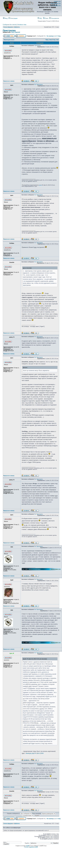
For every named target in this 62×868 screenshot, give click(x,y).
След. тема (56, 40)
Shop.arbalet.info (56, 4)
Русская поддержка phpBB (31, 847)
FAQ (40, 18)
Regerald (17, 32)
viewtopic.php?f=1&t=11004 (34, 753)
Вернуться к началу (9, 81)
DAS (13, 32)
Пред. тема (49, 40)
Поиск (46, 18)
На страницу (50, 36)
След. (59, 36)
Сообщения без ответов (10, 25)
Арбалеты (17, 27)
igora (41, 185)
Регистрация (13, 18)
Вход (5, 18)
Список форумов (8, 27)
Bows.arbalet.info (56, 6)
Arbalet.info (57, 2)
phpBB (27, 846)
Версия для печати (9, 40)
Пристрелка (9, 30)
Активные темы (22, 25)
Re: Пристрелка (39, 85)
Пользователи (54, 18)
